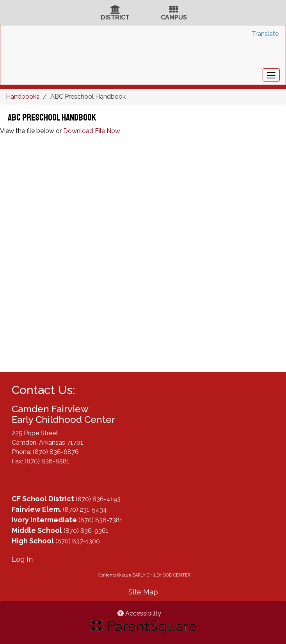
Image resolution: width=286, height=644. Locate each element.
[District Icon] (115, 10)
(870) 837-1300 (78, 541)
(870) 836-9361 (86, 531)
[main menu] (271, 75)
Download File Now (92, 131)
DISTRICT (115, 17)
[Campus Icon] (174, 10)
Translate (265, 34)
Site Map (143, 592)
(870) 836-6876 (56, 452)
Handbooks (23, 97)
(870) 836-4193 (98, 499)
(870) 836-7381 (100, 520)
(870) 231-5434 (85, 510)
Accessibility (139, 613)
